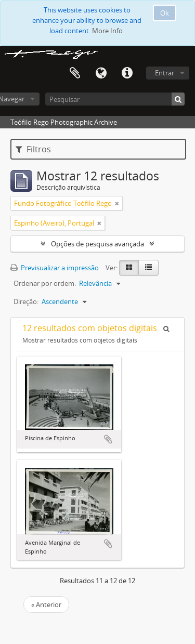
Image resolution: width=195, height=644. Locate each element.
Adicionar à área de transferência (108, 439)
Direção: (26, 301)
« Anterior (46, 604)
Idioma (101, 73)
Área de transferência (75, 73)
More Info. (108, 31)
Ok (165, 13)
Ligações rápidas (127, 73)
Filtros (33, 149)
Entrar (165, 73)
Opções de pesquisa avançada (97, 244)
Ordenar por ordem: (45, 283)
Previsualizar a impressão (55, 268)
